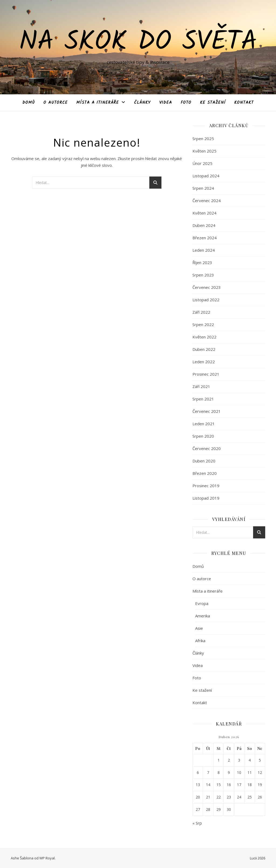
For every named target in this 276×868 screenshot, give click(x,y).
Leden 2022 (204, 362)
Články (142, 103)
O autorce (56, 103)
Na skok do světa (138, 42)
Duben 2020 (204, 461)
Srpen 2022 (203, 324)
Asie (199, 628)
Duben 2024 (204, 225)
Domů (29, 103)
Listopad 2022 (206, 300)
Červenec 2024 (207, 200)
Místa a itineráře (98, 103)
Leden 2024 (204, 250)
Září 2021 (201, 386)
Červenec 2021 (207, 411)
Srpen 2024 (203, 188)
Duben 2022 (204, 349)
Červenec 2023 (207, 287)
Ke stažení (213, 103)
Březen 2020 (205, 473)
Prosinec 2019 (206, 486)
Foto (186, 103)
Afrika (200, 641)
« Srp (197, 823)
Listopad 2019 (206, 498)
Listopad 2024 (206, 176)
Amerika (203, 616)
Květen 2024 (204, 213)
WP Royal (47, 858)
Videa (166, 103)
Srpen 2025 (203, 139)
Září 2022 (201, 312)
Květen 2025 (204, 151)
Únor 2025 (202, 163)
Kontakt (244, 103)
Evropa (202, 603)
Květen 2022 (204, 337)
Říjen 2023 (202, 262)
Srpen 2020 (203, 436)
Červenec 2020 (207, 448)
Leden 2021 (204, 424)
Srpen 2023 (203, 275)
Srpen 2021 (203, 399)
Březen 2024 (205, 238)
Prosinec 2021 (206, 374)
